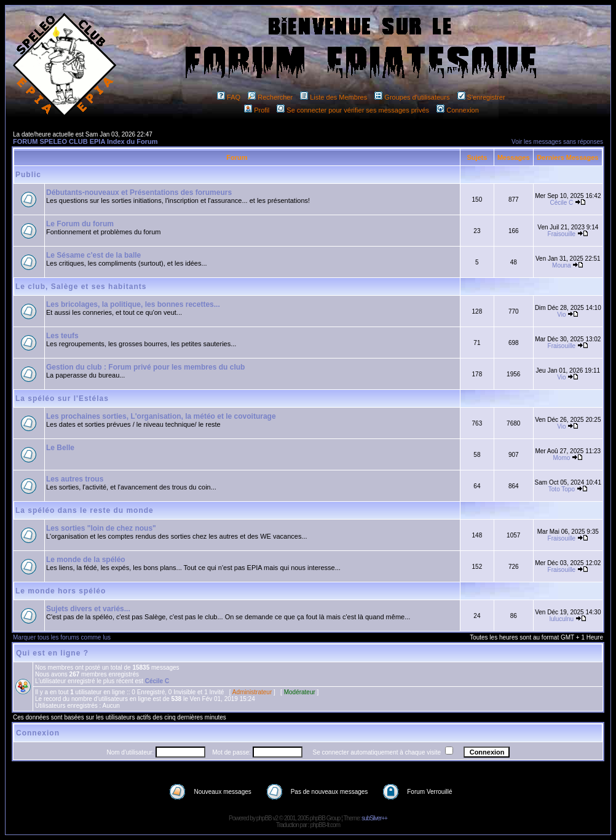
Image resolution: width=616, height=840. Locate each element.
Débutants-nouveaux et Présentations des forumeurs (139, 192)
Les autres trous (75, 479)
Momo (562, 458)
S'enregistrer (481, 97)
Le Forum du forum (80, 224)
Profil (257, 110)
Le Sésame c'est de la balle (93, 255)
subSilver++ (374, 818)
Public (28, 175)
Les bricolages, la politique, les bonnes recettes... (133, 304)
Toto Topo (562, 489)
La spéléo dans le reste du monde (85, 510)
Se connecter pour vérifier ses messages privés (353, 110)
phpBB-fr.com (325, 825)
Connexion (458, 110)
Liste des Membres (334, 97)
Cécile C (562, 203)
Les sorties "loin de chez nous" (101, 528)
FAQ (229, 97)
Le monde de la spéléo (86, 560)
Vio (561, 315)
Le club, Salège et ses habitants (81, 287)
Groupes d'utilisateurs (412, 97)
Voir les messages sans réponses (557, 142)
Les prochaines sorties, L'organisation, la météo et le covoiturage (161, 416)
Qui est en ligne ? (52, 653)
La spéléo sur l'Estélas (62, 398)
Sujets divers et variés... (88, 609)
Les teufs (62, 336)
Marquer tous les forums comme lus (62, 637)
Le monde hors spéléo (61, 591)
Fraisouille (562, 234)
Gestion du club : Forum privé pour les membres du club (145, 367)
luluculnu (562, 619)
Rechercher (270, 97)
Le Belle (60, 448)
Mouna (562, 265)
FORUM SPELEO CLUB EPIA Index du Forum (85, 141)
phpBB (264, 818)
